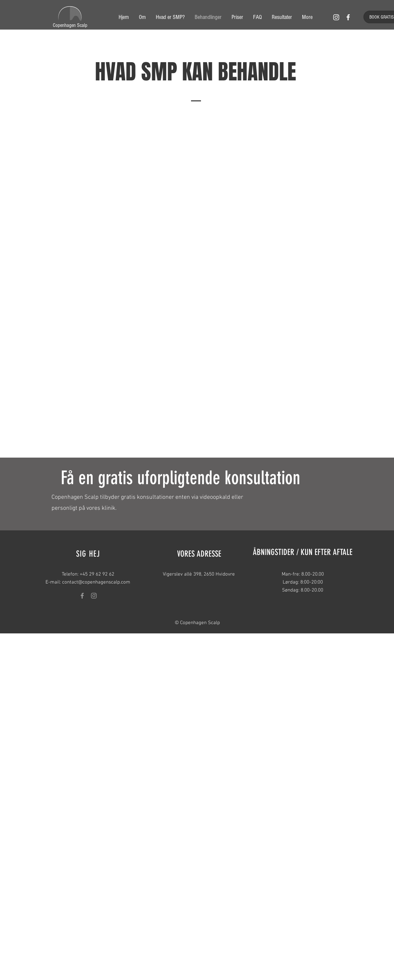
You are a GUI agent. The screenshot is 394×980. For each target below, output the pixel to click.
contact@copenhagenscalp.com (96, 582)
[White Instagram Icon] (336, 17)
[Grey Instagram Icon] (94, 596)
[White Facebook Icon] (348, 17)
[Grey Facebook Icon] (82, 596)
